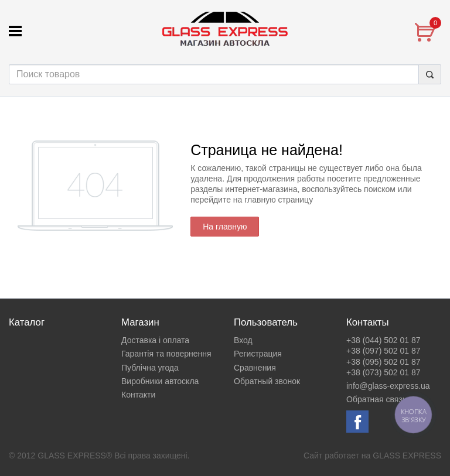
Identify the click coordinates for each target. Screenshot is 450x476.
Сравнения (255, 368)
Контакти (138, 395)
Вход (243, 340)
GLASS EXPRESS (407, 456)
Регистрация (258, 354)
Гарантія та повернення (166, 354)
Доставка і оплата (155, 340)
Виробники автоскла (160, 381)
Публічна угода (150, 368)
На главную (225, 227)
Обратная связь (376, 399)
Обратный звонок (267, 381)
